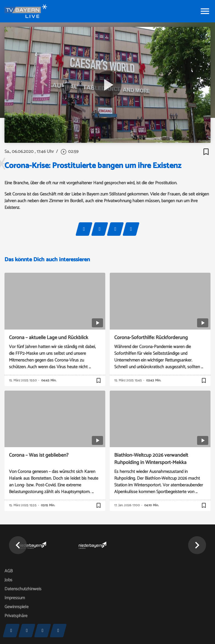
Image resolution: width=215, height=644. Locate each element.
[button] (18, 545)
